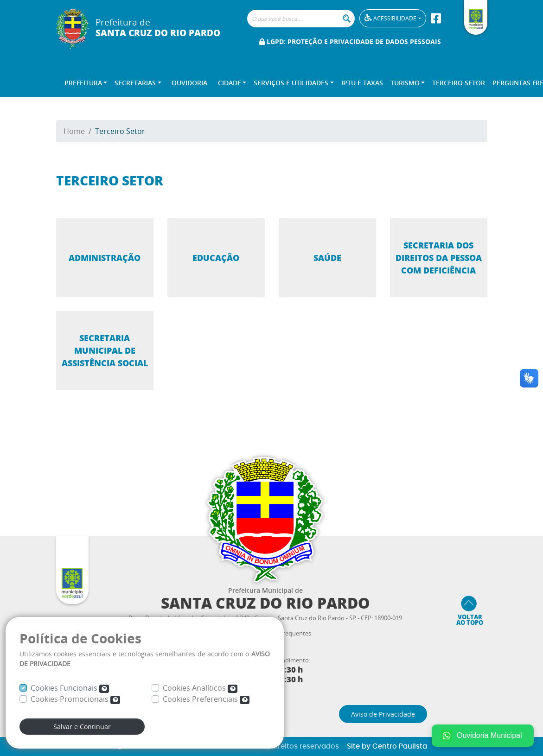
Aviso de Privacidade (383, 714)
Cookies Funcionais (70, 688)
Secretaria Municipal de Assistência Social (105, 350)
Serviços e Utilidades (291, 83)
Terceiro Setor (459, 83)
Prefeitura (83, 83)
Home (74, 131)
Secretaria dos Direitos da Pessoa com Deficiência (439, 258)
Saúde (327, 258)
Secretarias (135, 83)
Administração (105, 258)
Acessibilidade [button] (390, 18)
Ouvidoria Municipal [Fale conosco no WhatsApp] (482, 736)
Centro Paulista (400, 746)
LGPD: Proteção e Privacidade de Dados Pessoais (350, 41)
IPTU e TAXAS (362, 83)
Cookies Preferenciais (206, 699)
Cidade (230, 83)
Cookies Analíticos (200, 688)
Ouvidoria (189, 83)
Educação (216, 258)
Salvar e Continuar (82, 727)
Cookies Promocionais (76, 699)
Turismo (405, 83)
